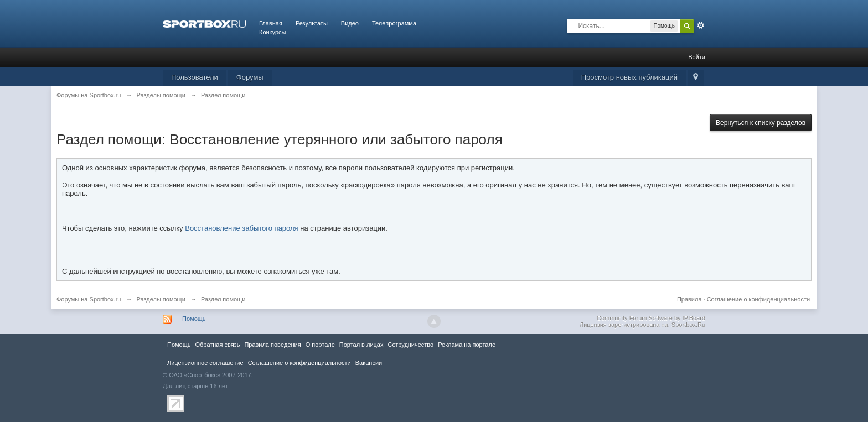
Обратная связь (217, 345)
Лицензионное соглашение (205, 363)
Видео (350, 23)
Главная (271, 23)
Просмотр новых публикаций (629, 77)
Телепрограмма (394, 23)
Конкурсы (272, 32)
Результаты (312, 23)
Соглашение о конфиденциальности (758, 299)
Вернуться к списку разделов (761, 123)
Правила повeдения (272, 345)
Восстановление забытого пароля (241, 228)
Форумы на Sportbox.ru (89, 299)
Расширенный (701, 25)
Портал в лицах (361, 345)
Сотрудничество (410, 345)
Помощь (194, 319)
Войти (697, 57)
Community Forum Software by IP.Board (651, 318)
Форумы (250, 77)
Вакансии (369, 363)
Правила (689, 299)
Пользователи (195, 77)
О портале (320, 345)
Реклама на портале (467, 345)
